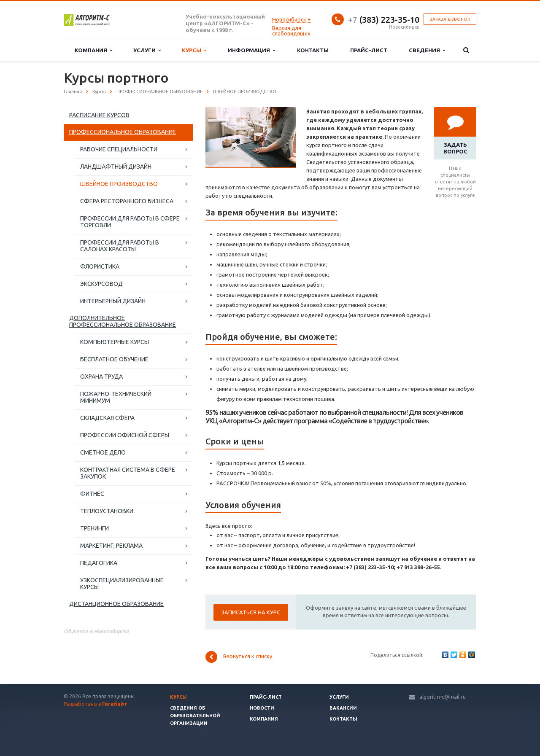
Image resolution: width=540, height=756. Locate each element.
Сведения (427, 50)
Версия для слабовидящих (291, 31)
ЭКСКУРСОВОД (101, 284)
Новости (262, 708)
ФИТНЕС (92, 494)
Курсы (194, 50)
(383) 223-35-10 (384, 20)
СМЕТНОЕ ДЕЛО (103, 452)
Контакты (313, 50)
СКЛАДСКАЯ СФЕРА (107, 418)
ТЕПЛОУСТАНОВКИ (107, 511)
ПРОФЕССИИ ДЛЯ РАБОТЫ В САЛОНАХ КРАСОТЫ (120, 246)
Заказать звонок (450, 19)
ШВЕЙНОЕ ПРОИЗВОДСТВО (119, 184)
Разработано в (96, 704)
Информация (251, 50)
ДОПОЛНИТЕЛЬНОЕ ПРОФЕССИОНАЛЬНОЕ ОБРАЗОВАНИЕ (123, 321)
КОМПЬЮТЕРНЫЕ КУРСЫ (115, 342)
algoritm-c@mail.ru (443, 697)
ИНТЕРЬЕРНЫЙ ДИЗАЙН (113, 301)
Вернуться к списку (239, 657)
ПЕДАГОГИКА (99, 563)
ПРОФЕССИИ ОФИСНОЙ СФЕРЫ (125, 435)
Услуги (147, 50)
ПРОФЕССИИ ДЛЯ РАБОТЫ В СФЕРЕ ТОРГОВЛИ (130, 222)
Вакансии (343, 708)
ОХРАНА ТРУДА (101, 377)
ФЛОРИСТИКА (100, 266)
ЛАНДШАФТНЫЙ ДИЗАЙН (116, 167)
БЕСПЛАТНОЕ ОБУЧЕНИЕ (114, 359)
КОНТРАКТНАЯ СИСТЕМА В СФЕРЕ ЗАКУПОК (128, 473)
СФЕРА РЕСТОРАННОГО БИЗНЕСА (127, 201)
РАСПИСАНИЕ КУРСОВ (99, 115)
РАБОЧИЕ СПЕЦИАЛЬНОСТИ (119, 149)
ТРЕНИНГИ (94, 528)
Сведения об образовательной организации (195, 716)
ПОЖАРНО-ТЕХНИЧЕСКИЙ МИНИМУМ (116, 397)
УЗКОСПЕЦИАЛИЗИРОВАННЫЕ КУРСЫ (122, 584)
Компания (93, 50)
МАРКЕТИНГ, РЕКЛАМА (111, 546)
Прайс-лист (369, 50)
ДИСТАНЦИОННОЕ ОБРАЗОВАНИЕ (116, 604)
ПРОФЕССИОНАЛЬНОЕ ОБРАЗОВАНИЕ (123, 132)
